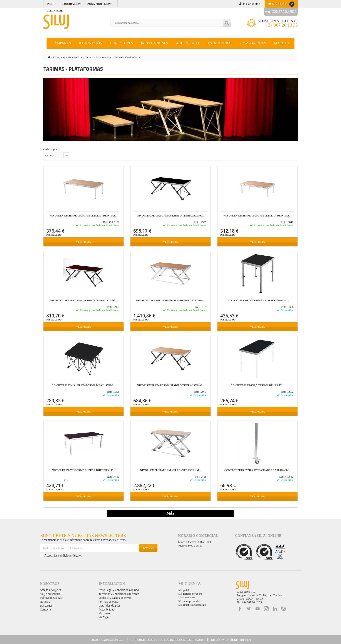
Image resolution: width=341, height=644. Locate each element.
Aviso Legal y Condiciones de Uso (119, 590)
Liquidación (72, 4)
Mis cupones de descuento (192, 605)
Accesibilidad (107, 610)
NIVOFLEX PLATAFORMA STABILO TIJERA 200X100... (170, 216)
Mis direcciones (187, 597)
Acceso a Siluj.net (50, 590)
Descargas (46, 606)
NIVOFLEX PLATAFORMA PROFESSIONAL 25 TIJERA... (170, 301)
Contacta (45, 610)
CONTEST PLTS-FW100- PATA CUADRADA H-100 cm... (258, 470)
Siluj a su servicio (50, 594)
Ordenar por (50, 149)
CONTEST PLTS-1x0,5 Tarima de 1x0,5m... (258, 385)
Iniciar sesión (252, 4)
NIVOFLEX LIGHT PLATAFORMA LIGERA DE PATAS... (257, 216)
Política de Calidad (51, 598)
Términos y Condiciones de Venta (119, 594)
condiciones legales (70, 556)
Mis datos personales (189, 601)
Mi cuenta (190, 584)
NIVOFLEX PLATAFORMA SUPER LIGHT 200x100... (84, 470)
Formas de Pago (109, 602)
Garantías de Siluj (109, 606)
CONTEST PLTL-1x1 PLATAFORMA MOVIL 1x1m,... (84, 385)
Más (170, 513)
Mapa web (105, 613)
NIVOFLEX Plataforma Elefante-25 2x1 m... (170, 470)
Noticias (45, 602)
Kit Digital (104, 617)
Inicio (51, 4)
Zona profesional (101, 4)
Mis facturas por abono (190, 594)
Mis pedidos (185, 590)
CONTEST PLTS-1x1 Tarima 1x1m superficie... (258, 301)
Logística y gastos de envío (115, 598)
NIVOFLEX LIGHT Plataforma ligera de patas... (84, 216)
